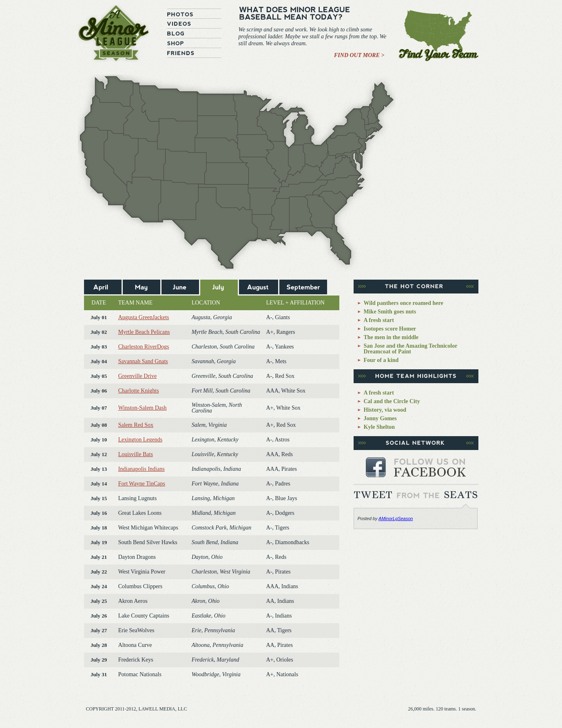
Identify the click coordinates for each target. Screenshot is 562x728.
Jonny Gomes (380, 418)
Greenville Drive (137, 376)
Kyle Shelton (379, 427)
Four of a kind (381, 360)
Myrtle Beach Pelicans (144, 332)
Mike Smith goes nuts (390, 312)
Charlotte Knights (139, 391)
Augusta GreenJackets (144, 317)
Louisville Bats (136, 454)
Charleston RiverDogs (144, 347)
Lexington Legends (140, 440)
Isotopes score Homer (390, 329)
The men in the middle (391, 337)
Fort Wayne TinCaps (142, 484)
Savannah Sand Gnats (143, 361)
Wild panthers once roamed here (404, 303)
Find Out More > (359, 55)
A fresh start (379, 320)
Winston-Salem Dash (143, 408)
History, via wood (385, 410)
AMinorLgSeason (396, 518)
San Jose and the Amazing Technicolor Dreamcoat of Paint (411, 349)
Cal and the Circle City (392, 401)
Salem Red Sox (136, 425)
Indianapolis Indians (142, 469)
